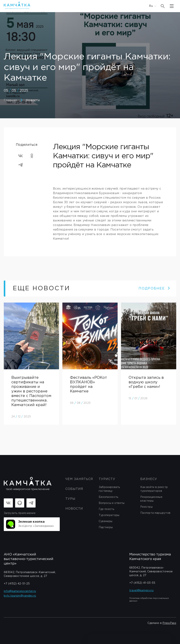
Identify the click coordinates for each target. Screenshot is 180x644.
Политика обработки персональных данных (149, 600)
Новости (33, 100)
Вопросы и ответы (112, 503)
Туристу (107, 479)
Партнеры (106, 527)
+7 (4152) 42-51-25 (17, 584)
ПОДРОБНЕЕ (154, 289)
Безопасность (109, 497)
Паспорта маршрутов (155, 513)
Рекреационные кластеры (151, 499)
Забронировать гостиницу (109, 489)
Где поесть (106, 509)
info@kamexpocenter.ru (20, 591)
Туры (70, 499)
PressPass (169, 623)
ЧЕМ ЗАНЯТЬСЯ (79, 479)
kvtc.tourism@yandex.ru (20, 596)
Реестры (146, 507)
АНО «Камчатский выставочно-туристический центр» (29, 559)
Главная (10, 100)
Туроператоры (109, 515)
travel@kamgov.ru (141, 591)
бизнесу (149, 479)
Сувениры (106, 521)
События (74, 489)
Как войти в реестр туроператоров (154, 489)
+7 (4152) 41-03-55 (142, 583)
